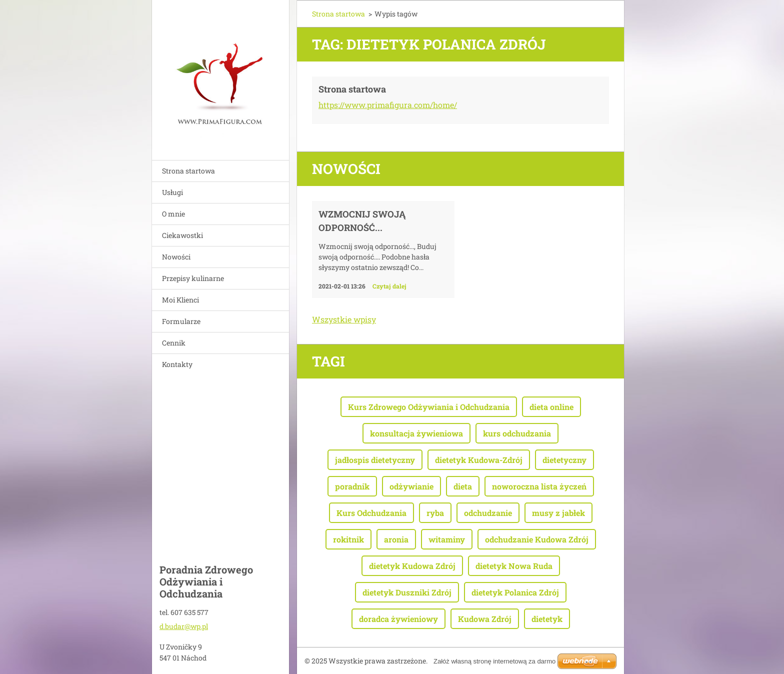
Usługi (172, 192)
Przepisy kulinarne (193, 278)
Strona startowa (188, 171)
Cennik (174, 343)
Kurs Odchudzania (371, 513)
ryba (435, 513)
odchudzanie (488, 513)
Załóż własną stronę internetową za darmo (494, 661)
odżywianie (411, 486)
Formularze (181, 321)
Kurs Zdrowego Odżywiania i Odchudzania (429, 407)
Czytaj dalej (389, 286)
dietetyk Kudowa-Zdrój (479, 460)
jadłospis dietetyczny (375, 460)
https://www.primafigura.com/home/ (388, 105)
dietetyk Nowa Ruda (514, 566)
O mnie (173, 214)
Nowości (176, 257)
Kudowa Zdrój (485, 619)
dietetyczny (564, 460)
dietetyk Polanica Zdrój (515, 592)
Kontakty (177, 364)
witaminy (447, 539)
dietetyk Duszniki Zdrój (407, 592)
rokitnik (348, 539)
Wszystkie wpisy (344, 319)
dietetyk (547, 619)
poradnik (352, 486)
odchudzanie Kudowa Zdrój (537, 539)
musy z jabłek (558, 513)
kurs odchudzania (517, 433)
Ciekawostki (182, 235)
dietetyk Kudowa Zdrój (412, 566)
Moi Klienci (180, 300)
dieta (463, 486)
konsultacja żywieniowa (416, 433)
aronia (396, 539)
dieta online (551, 407)
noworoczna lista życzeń (539, 486)
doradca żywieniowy (398, 619)
